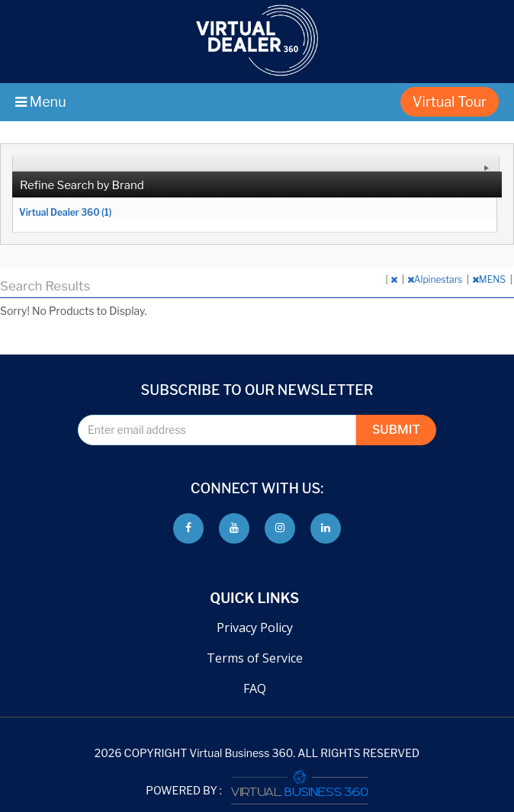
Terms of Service (255, 658)
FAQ (255, 688)
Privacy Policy (255, 627)
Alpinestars (436, 279)
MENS (490, 279)
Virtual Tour (450, 102)
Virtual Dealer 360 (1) (65, 212)
